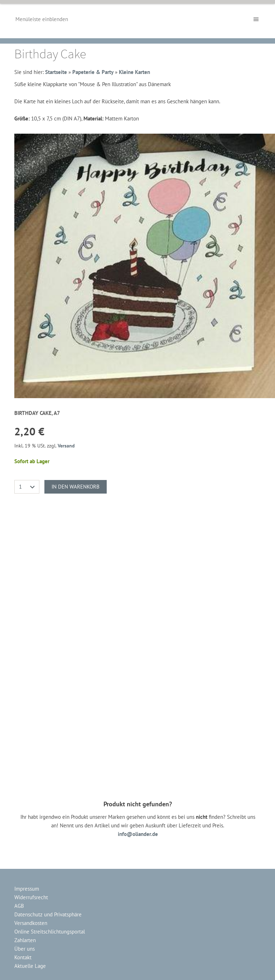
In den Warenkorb (76, 487)
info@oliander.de (138, 834)
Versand (66, 446)
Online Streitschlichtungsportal (50, 932)
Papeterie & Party (93, 72)
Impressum (27, 889)
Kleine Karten (134, 72)
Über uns (25, 949)
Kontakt (23, 957)
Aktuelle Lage (30, 966)
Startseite (56, 72)
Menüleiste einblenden (42, 19)
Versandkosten (31, 923)
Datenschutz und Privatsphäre (48, 914)
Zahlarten (25, 940)
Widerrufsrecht (31, 897)
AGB (19, 906)
